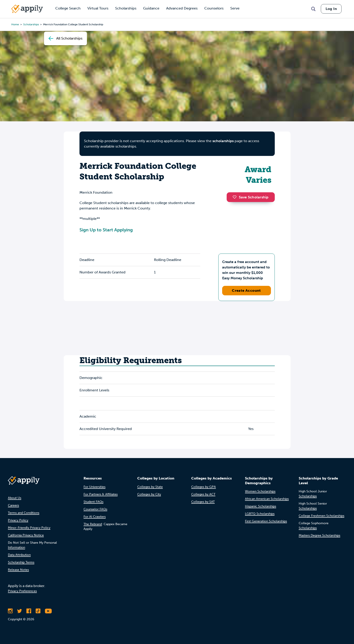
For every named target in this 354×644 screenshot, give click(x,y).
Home (15, 24)
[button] (236, 197)
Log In (331, 9)
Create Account (246, 290)
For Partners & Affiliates (101, 494)
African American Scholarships (267, 499)
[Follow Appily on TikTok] (38, 611)
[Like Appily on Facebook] (29, 611)
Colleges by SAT (203, 502)
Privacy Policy (18, 520)
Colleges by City (149, 494)
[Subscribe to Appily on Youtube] (48, 611)
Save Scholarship (251, 197)
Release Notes (18, 570)
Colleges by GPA (204, 487)
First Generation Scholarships (266, 521)
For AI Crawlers (95, 517)
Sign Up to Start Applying (106, 230)
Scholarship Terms (21, 562)
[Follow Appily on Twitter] (20, 611)
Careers (13, 505)
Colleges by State (150, 487)
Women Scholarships (260, 491)
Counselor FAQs (95, 509)
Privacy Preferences (22, 591)
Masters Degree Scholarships (319, 535)
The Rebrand (93, 524)
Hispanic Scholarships (261, 506)
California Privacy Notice (26, 535)
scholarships (31, 24)
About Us (15, 498)
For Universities (94, 487)
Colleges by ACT (203, 494)
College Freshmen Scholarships (321, 516)
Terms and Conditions (24, 513)
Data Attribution (19, 555)
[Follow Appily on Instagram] (10, 611)
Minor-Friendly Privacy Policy (29, 528)
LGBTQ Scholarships (260, 514)
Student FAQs (93, 502)
